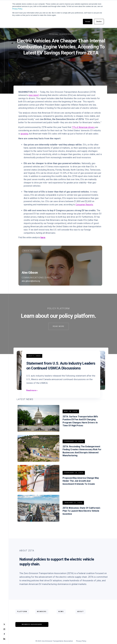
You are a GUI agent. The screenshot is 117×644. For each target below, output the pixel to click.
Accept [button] (88, 22)
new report (34, 95)
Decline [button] (99, 22)
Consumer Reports (84, 205)
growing (24, 134)
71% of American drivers (83, 127)
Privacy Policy (17, 9)
